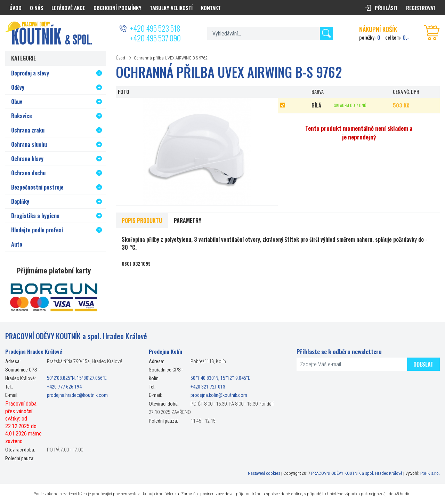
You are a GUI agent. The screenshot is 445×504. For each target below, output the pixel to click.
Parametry (188, 221)
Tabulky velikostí (171, 8)
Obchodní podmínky (118, 8)
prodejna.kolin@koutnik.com (219, 395)
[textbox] (270, 33)
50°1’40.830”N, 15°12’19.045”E (220, 379)
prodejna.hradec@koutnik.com (77, 395)
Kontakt (211, 8)
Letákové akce (68, 8)
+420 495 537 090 (155, 38)
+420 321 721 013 (208, 387)
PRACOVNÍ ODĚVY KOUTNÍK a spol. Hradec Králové (357, 473)
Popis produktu (142, 221)
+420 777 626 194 (64, 387)
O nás (37, 8)
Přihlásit (386, 8)
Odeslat (423, 364)
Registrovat (421, 8)
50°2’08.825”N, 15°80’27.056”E (77, 379)
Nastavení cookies (264, 473)
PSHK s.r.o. (430, 473)
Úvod (120, 58)
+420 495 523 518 (155, 28)
